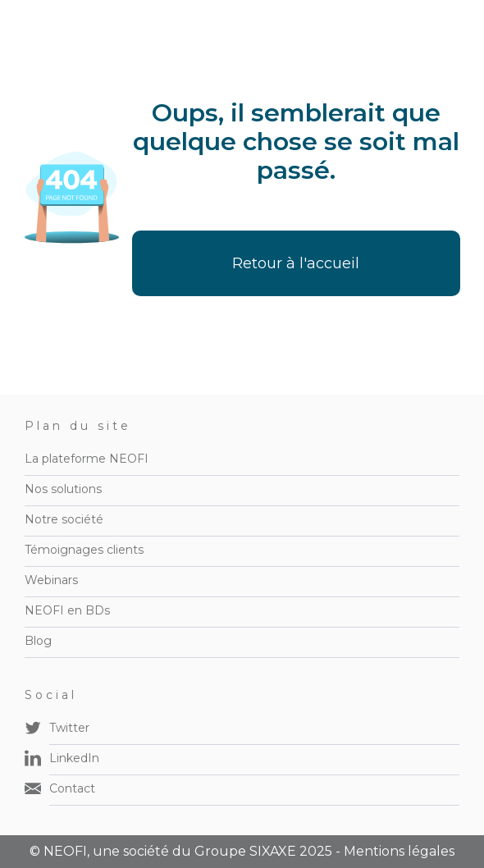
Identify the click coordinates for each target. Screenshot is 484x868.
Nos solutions (63, 489)
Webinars (51, 580)
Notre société (64, 519)
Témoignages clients (84, 550)
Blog (38, 641)
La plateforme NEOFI (87, 459)
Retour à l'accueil (296, 263)
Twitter (69, 728)
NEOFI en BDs (67, 610)
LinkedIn (74, 758)
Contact (72, 788)
